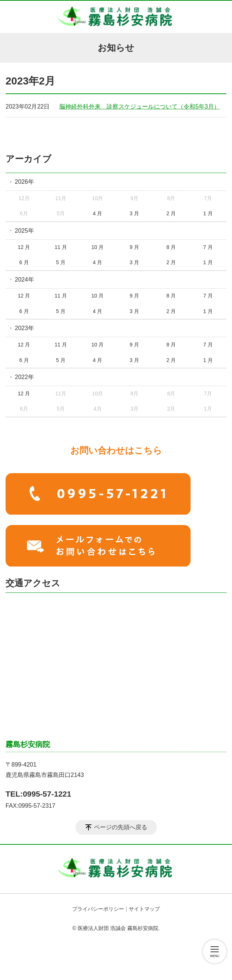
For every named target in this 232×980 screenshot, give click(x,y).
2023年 (24, 328)
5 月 (61, 262)
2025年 (24, 231)
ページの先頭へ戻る (121, 827)
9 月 (134, 247)
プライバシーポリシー (98, 909)
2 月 (171, 213)
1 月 (208, 213)
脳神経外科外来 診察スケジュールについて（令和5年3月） (139, 107)
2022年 (24, 377)
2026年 (24, 182)
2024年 (24, 280)
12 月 (24, 247)
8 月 (171, 247)
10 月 (97, 247)
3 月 (134, 213)
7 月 (208, 247)
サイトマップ (144, 909)
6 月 (24, 262)
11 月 (60, 247)
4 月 (98, 213)
